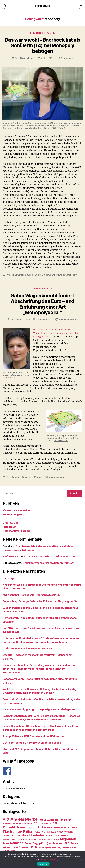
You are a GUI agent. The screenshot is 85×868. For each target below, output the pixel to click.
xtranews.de (22, 375)
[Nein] (82, 859)
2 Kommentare (66, 58)
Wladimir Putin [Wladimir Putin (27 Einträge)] (69, 848)
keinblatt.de (43, 6)
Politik (51, 33)
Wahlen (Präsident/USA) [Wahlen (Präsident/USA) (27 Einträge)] (50, 848)
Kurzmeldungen (12, 514)
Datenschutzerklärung (16, 531)
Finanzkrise (28, 477)
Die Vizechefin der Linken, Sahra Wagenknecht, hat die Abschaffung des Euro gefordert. (56, 333)
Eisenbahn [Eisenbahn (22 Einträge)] (33, 828)
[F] (42, 771)
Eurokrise (17, 477)
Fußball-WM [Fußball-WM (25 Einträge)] (40, 832)
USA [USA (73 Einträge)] (33, 847)
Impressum (10, 527)
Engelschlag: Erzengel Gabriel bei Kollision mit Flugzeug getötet (41, 601)
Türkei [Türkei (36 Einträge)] (6, 847)
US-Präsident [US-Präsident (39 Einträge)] (20, 847)
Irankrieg (8, 578)
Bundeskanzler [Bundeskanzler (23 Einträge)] (9, 824)
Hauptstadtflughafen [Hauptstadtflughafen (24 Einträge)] (12, 836)
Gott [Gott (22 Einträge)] (48, 832)
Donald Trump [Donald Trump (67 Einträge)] (15, 827)
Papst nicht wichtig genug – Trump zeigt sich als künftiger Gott (40, 709)
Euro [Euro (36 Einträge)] (47, 828)
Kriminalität (38, 33)
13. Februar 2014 (45, 320)
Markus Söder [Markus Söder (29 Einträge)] (46, 840)
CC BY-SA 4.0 (59, 128)
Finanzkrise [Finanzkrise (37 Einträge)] (71, 828)
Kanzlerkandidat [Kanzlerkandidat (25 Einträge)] (10, 840)
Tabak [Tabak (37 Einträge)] (74, 843)
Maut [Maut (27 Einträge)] (56, 840)
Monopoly (72, 275)
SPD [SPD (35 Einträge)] (67, 843)
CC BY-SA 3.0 (61, 441)
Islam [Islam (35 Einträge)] (49, 836)
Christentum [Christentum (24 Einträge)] (46, 824)
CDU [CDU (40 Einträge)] (36, 823)
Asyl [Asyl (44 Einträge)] (43, 820)
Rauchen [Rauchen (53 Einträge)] (17, 843)
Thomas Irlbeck (27, 58)
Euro (9, 477)
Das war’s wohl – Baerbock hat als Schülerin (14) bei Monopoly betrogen (42, 45)
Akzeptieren (43, 864)
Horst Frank (74, 438)
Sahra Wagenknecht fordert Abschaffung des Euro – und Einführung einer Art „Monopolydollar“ (42, 304)
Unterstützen (11, 523)
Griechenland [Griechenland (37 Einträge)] (65, 832)
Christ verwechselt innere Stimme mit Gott (49, 556)
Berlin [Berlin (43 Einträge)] (68, 820)
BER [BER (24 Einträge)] (61, 820)
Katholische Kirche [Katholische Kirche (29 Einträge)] (28, 840)
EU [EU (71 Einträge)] (40, 827)
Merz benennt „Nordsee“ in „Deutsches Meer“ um (32, 595)
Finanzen (38, 289)
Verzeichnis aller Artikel (17, 510)
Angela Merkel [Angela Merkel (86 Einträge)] (25, 819)
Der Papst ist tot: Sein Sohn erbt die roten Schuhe (32, 743)
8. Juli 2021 (47, 58)
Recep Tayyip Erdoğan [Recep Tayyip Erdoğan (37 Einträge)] (38, 843)
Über (6, 519)
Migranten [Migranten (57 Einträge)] (68, 839)
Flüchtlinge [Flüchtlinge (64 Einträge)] (12, 831)
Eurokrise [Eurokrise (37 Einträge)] (57, 828)
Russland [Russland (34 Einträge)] (58, 843)
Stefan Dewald (12, 556)
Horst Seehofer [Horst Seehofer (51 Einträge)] (33, 835)
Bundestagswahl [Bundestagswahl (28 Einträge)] (24, 824)
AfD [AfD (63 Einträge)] (6, 819)
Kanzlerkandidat (58, 275)
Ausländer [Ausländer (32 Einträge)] (53, 820)
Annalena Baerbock (16, 275)
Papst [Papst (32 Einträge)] (6, 843)
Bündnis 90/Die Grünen (38, 275)
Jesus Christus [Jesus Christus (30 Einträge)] (61, 836)
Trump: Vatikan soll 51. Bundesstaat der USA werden (34, 736)
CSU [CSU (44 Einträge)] (55, 823)
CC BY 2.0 (15, 377)
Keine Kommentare (69, 320)
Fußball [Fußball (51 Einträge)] (28, 831)
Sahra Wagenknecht (55, 477)
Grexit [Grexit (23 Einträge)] (53, 832)
